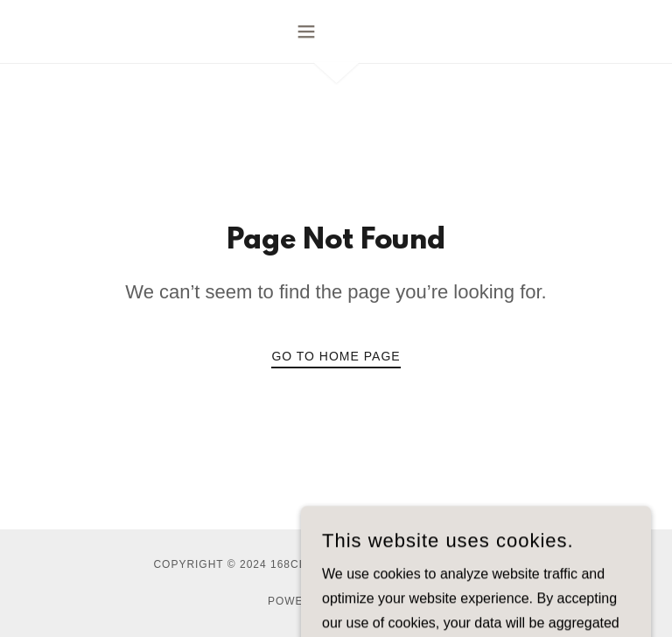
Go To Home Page (336, 356)
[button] (336, 31)
